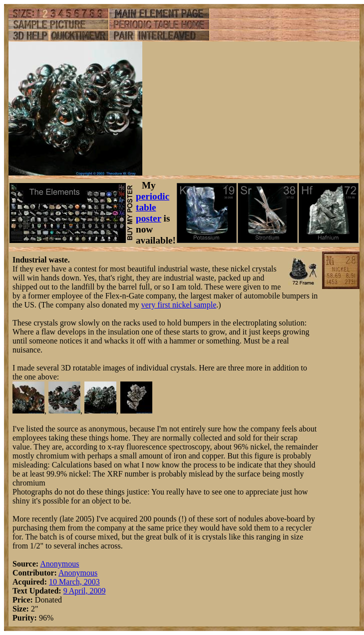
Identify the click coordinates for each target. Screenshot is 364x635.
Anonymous (59, 564)
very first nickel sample (179, 305)
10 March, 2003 (74, 582)
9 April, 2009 (85, 591)
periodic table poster (153, 207)
